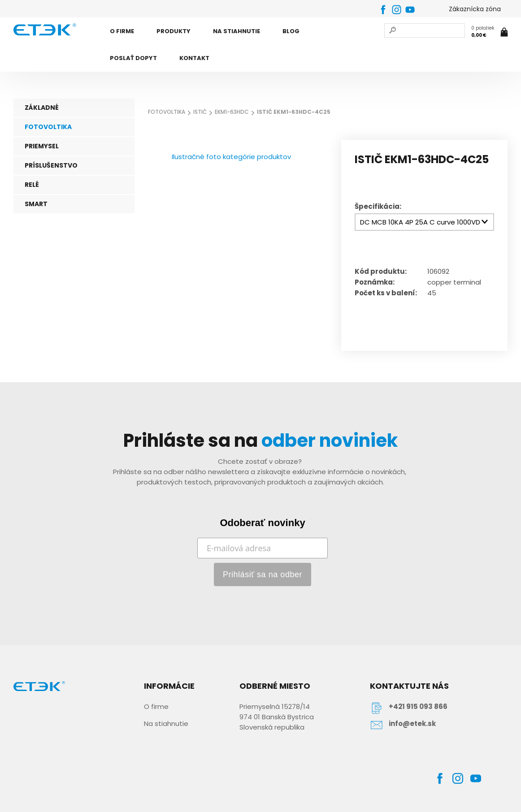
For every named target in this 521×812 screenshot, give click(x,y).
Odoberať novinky (262, 523)
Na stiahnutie (166, 723)
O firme (156, 706)
